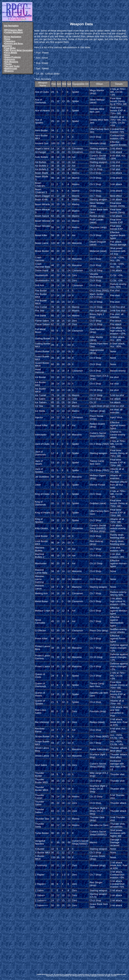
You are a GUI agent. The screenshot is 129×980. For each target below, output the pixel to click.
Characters (10, 41)
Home (7, 39)
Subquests (10, 59)
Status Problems (13, 57)
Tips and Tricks (12, 66)
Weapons (9, 71)
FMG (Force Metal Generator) (19, 50)
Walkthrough (11, 68)
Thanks (8, 64)
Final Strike (10, 48)
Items (7, 55)
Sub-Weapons (11, 62)
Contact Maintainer (14, 32)
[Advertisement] (81, 938)
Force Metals (11, 53)
